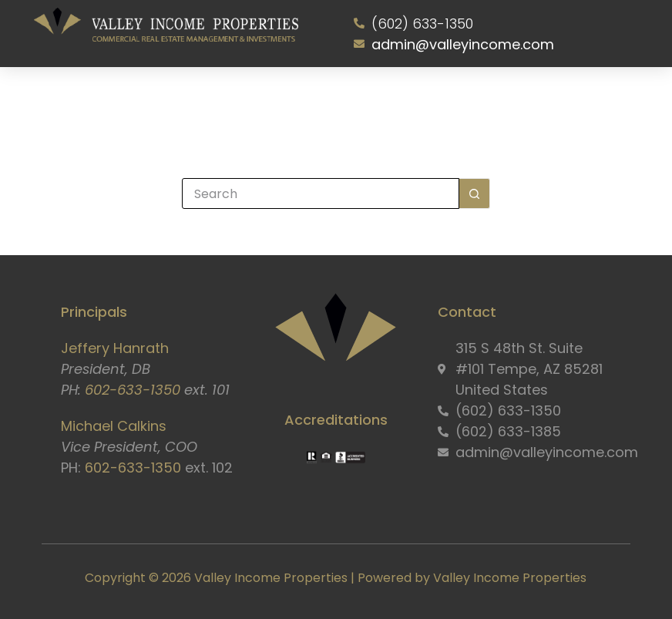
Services (224, 99)
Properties (286, 99)
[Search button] (475, 193)
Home (108, 99)
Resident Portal (462, 99)
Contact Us (543, 99)
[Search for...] (321, 193)
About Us (160, 99)
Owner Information (368, 99)
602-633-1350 (133, 390)
